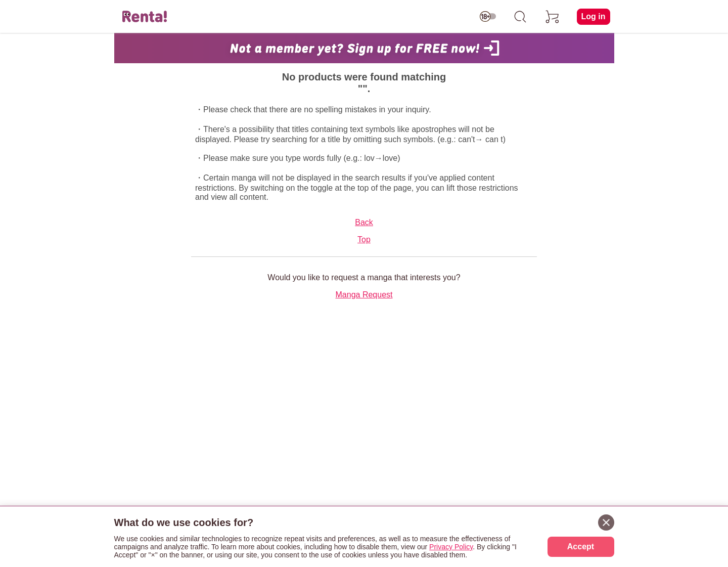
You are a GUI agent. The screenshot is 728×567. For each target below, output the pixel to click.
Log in (594, 16)
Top (364, 239)
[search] (520, 17)
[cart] (553, 17)
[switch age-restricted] (488, 17)
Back (364, 222)
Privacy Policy (451, 547)
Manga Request (364, 295)
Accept (581, 547)
